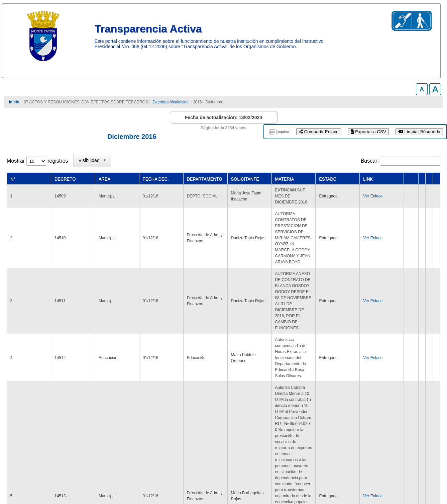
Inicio (14, 102)
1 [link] (298, 411)
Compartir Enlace (319, 132)
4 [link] (336, 411)
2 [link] (310, 411)
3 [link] (323, 411)
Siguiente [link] (404, 411)
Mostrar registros (37, 161)
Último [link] (429, 411)
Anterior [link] (279, 411)
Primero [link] (253, 411)
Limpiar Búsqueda (419, 132)
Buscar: (370, 161)
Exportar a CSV (368, 132)
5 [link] (349, 411)
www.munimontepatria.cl (35, 477)
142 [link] (380, 411)
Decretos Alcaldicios (170, 102)
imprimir (284, 132)
